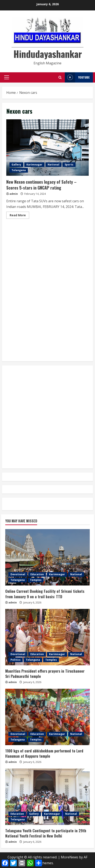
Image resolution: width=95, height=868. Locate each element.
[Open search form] (60, 77)
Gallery (16, 165)
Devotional (18, 574)
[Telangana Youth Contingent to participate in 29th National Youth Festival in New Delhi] (47, 797)
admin (14, 194)
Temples (36, 580)
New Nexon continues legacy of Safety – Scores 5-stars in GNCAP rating (47, 148)
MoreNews (70, 857)
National (53, 165)
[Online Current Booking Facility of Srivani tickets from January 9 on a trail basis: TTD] (47, 557)
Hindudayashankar (48, 54)
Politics (16, 660)
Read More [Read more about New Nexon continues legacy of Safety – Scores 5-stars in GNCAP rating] (19, 216)
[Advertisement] (47, 241)
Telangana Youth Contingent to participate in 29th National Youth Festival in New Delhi (46, 833)
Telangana (19, 170)
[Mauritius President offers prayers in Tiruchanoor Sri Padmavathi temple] (47, 637)
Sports (69, 165)
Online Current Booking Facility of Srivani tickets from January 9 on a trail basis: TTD (45, 594)
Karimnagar (34, 165)
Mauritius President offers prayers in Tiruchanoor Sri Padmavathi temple (45, 674)
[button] (7, 77)
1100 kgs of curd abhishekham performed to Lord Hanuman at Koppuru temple (44, 753)
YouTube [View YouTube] (77, 77)
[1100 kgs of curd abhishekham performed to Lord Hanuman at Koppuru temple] (47, 717)
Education (37, 574)
